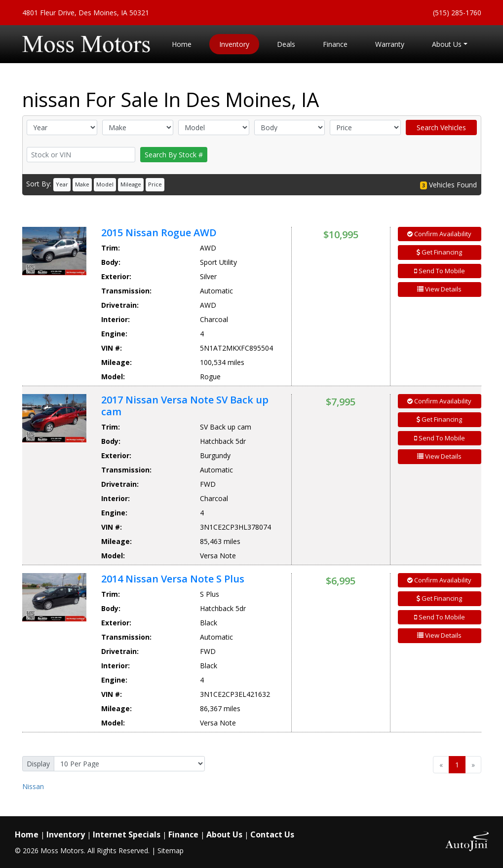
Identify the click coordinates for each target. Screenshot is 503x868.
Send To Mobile (440, 271)
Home (27, 834)
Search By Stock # (174, 155)
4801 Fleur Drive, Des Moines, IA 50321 (86, 13)
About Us (224, 834)
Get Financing (439, 252)
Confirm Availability (439, 234)
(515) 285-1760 (457, 13)
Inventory (66, 834)
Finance (183, 834)
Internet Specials (127, 834)
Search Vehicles (441, 127)
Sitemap (171, 850)
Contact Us (272, 834)
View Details (439, 289)
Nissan (33, 786)
